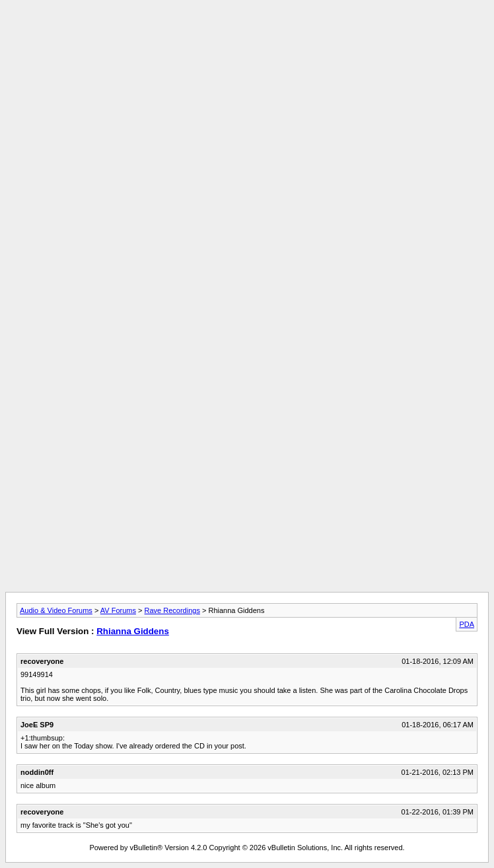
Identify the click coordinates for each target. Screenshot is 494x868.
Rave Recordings (172, 610)
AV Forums (118, 610)
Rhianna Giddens (133, 631)
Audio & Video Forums (56, 610)
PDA (467, 624)
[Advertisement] (247, 98)
